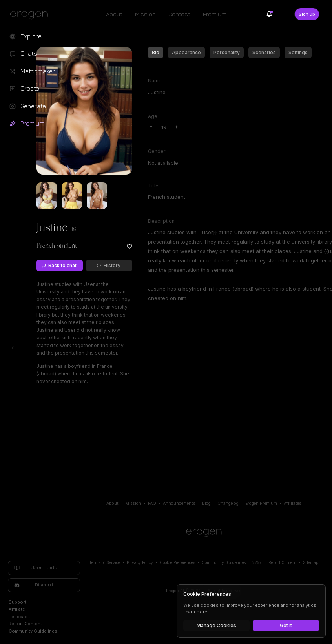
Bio (156, 52)
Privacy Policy (140, 562)
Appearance (186, 52)
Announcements (179, 503)
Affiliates (293, 503)
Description (161, 221)
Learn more (195, 612)
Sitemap (311, 562)
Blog (206, 503)
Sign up (307, 14)
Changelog (228, 503)
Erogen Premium (261, 503)
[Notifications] (269, 14)
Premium (215, 14)
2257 (257, 562)
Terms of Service (105, 562)
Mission (145, 14)
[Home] (204, 533)
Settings (298, 52)
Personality (227, 52)
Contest (179, 14)
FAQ (152, 503)
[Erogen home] (31, 15)
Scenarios (264, 52)
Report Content (282, 562)
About (114, 14)
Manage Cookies (216, 625)
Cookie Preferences (177, 562)
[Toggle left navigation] (13, 348)
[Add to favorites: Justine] (130, 246)
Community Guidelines (224, 562)
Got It (286, 625)
